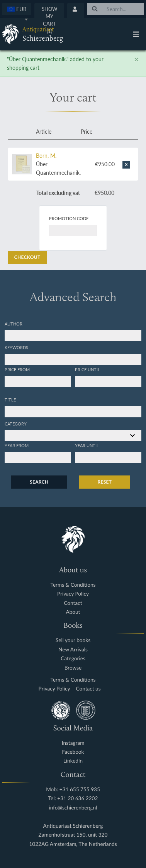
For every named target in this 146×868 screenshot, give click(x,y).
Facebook (73, 752)
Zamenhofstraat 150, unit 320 (73, 835)
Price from (17, 369)
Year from (17, 445)
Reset (105, 482)
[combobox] (17, 9)
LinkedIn (73, 761)
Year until (87, 445)
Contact (73, 603)
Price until (87, 369)
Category (16, 424)
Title (10, 400)
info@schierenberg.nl (73, 808)
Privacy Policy (73, 594)
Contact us (88, 689)
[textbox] (17, 9)
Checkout (27, 257)
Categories (73, 659)
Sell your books (73, 640)
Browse (73, 668)
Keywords (16, 347)
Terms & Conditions (73, 585)
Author (14, 324)
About (73, 612)
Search (39, 482)
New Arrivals (73, 650)
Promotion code (69, 218)
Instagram (73, 743)
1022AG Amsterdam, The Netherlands (73, 844)
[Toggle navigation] (136, 34)
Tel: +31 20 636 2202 (73, 798)
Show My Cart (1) (49, 20)
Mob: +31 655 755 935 (73, 790)
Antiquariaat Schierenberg (73, 826)
